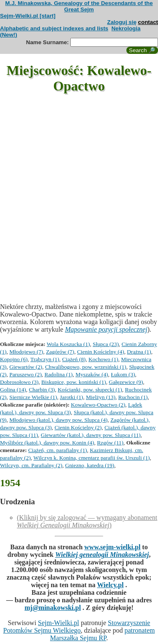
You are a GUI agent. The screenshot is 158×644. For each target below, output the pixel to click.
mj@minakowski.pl (53, 608)
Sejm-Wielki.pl (59, 623)
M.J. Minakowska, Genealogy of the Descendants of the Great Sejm (79, 6)
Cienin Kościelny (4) (101, 352)
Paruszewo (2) (25, 374)
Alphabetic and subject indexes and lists (54, 28)
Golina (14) (13, 390)
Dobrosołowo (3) (19, 382)
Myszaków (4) (92, 374)
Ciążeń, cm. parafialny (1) (58, 450)
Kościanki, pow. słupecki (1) (90, 390)
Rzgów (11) (110, 443)
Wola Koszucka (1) (68, 344)
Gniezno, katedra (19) (90, 465)
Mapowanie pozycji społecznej (106, 329)
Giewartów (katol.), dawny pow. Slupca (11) (91, 435)
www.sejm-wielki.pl (112, 547)
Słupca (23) (106, 344)
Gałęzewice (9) (126, 382)
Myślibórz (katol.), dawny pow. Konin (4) (47, 443)
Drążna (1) (139, 352)
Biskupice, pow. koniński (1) (74, 382)
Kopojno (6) (14, 359)
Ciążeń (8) (74, 359)
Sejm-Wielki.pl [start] (28, 16)
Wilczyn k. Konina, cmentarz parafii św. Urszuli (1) (91, 458)
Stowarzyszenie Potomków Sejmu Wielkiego (77, 627)
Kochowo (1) (103, 359)
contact (148, 22)
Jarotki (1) (71, 397)
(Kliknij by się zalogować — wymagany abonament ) (87, 521)
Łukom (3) (123, 374)
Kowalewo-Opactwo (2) (98, 405)
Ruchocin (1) (133, 397)
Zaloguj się (122, 22)
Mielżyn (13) (101, 397)
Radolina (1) (59, 374)
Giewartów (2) (26, 367)
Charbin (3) (42, 390)
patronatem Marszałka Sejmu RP (103, 634)
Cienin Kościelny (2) (78, 427)
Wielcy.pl (110, 585)
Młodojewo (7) (26, 352)
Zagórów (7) (60, 352)
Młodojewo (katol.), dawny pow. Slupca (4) (58, 420)
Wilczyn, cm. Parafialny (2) (31, 465)
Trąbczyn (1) (45, 359)
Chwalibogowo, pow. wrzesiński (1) (86, 367)
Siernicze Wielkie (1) (33, 397)
